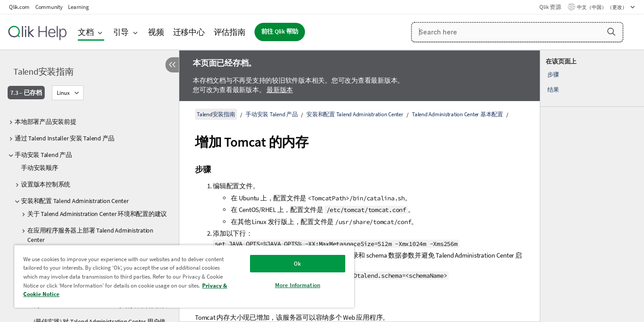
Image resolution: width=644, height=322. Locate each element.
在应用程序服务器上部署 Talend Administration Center (90, 235)
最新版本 (280, 90)
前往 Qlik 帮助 (280, 32)
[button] (611, 32)
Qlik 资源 (550, 7)
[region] (184, 276)
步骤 (553, 74)
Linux (63, 93)
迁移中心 (189, 32)
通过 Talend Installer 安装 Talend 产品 (65, 138)
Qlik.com (19, 7)
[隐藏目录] (172, 65)
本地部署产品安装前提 (46, 122)
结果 (553, 90)
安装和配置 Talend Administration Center (75, 201)
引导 (121, 32)
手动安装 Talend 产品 (43, 155)
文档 (86, 32)
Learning (78, 7)
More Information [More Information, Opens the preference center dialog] (298, 285)
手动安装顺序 (40, 168)
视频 (156, 32)
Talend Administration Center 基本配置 (458, 114)
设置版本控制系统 (46, 184)
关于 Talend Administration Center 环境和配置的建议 (97, 214)
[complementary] (592, 186)
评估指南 (230, 32)
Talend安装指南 (44, 71)
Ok (297, 264)
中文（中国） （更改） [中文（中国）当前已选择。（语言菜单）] (602, 7)
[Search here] (517, 32)
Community (49, 7)
